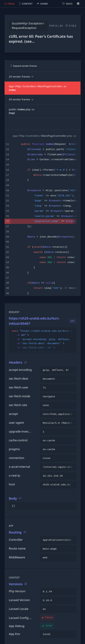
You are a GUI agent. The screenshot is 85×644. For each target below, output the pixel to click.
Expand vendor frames (24, 66)
